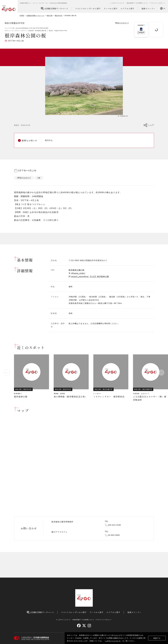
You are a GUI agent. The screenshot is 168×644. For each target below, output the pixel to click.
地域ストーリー (148, 8)
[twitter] (84, 626)
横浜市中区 (59, 16)
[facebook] (79, 626)
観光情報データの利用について (137, 3)
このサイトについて (113, 641)
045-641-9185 (115, 525)
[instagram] (89, 626)
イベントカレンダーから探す (88, 8)
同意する (157, 638)
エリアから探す (127, 8)
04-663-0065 (114, 535)
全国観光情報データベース (54, 8)
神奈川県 (50, 16)
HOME (22, 16)
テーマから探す (111, 8)
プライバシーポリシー (158, 3)
